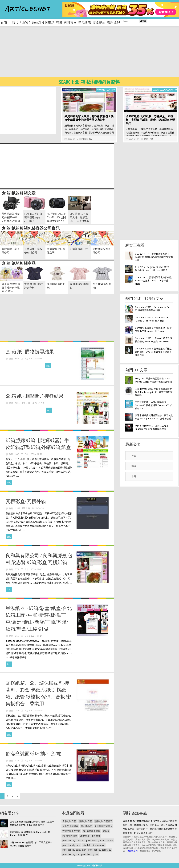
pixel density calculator (74, 850)
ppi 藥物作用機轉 (92, 831)
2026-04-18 (37, 454)
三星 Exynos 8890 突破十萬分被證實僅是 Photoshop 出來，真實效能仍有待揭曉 (154, 392)
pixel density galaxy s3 (100, 850)
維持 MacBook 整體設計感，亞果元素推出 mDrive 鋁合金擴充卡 (31, 844)
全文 (48, 366)
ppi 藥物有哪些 (70, 836)
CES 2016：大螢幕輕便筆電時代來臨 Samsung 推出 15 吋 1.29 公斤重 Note (153, 281)
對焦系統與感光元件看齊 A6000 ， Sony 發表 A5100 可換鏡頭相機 (11, 219)
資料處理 (114, 23)
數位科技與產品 (43, 23)
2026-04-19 (37, 761)
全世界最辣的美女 (103, 826)
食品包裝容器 (69, 821)
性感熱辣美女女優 (71, 831)
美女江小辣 (86, 826)
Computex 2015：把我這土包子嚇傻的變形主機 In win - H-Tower (153, 329)
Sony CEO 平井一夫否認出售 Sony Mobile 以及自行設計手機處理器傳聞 (153, 380)
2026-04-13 (38, 403)
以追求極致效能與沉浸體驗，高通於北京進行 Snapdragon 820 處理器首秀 (154, 417)
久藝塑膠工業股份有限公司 (33, 251)
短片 (15, 23)
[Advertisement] (84, 54)
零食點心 (99, 23)
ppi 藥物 (96, 836)
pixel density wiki (90, 854)
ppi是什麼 (85, 836)
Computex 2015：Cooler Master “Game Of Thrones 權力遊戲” (152, 319)
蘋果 (59, 23)
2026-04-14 (134, 139)
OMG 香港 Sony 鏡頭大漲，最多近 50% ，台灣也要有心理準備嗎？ (79, 219)
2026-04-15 (37, 359)
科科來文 (70, 23)
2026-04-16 (73, 139)
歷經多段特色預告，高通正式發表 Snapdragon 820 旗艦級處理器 (152, 427)
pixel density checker (73, 840)
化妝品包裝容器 (70, 826)
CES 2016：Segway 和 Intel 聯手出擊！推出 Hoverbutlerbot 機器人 (153, 269)
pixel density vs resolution (100, 840)
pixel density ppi (71, 854)
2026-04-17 (37, 569)
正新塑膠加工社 (79, 249)
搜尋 (143, 21)
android (25, 23)
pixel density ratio (71, 845)
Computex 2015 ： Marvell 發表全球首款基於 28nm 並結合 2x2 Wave (154, 340)
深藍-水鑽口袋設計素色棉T (34, 286)
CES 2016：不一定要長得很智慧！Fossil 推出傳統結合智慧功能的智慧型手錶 (154, 257)
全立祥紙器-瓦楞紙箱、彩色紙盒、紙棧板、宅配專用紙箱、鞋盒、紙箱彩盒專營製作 (150, 120)
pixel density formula (94, 845)
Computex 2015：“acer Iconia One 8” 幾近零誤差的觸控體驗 (153, 309)
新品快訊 (85, 23)
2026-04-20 (38, 508)
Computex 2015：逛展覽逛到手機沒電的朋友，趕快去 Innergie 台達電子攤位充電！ (153, 352)
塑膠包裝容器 (85, 821)
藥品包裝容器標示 (103, 821)
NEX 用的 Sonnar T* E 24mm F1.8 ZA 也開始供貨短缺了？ (56, 217)
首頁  (6, 23)
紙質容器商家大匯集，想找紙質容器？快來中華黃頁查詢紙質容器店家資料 (89, 118)
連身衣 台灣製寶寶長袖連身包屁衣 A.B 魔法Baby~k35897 (11, 289)
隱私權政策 (97, 865)
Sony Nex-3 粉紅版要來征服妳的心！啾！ (33, 217)
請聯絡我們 (132, 851)
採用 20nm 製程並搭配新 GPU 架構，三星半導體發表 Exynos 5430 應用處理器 (32, 823)
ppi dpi (106, 831)
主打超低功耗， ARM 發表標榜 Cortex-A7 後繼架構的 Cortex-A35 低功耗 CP (154, 405)
